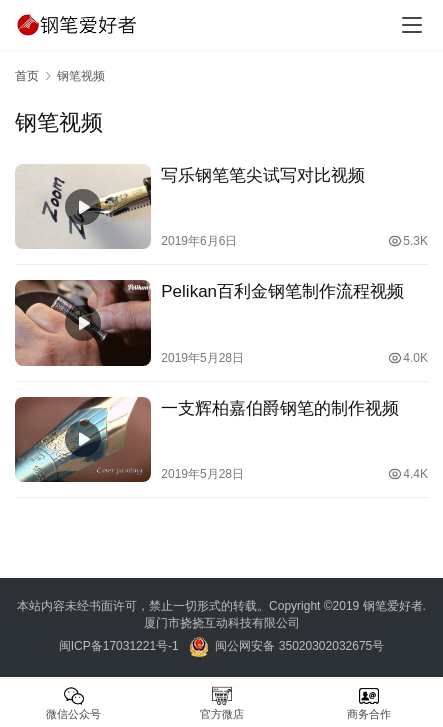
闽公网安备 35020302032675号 (298, 646)
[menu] (412, 25)
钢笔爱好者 (393, 606)
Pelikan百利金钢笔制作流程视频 (282, 291)
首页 (27, 76)
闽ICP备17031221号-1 (119, 646)
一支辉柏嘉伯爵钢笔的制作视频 (280, 408)
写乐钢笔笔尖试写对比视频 (263, 175)
